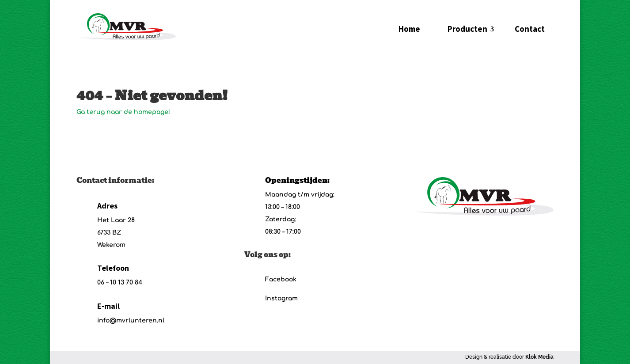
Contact (530, 29)
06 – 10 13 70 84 (120, 282)
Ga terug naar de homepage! (123, 112)
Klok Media (539, 357)
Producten (467, 29)
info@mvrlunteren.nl (131, 320)
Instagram (281, 298)
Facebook (281, 279)
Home (409, 29)
